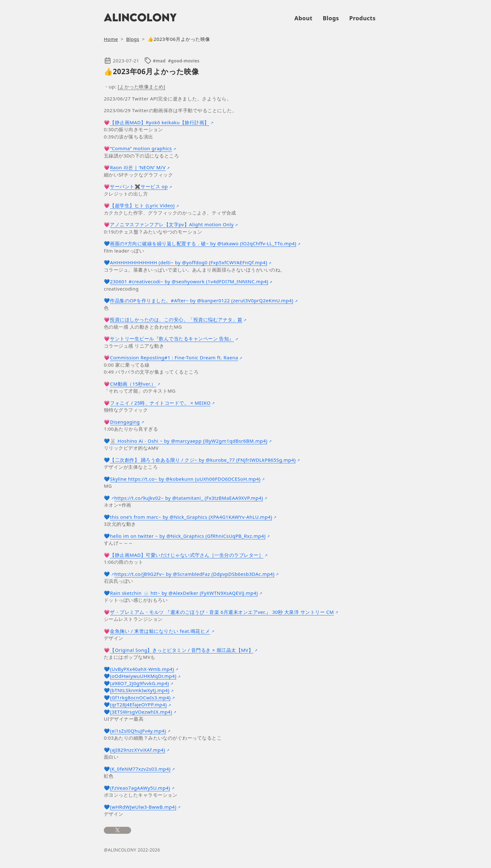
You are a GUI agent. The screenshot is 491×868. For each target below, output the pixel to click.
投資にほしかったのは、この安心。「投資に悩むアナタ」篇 (176, 319)
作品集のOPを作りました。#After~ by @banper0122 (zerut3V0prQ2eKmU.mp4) (201, 300)
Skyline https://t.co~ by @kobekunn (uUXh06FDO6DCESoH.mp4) (185, 479)
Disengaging (125, 422)
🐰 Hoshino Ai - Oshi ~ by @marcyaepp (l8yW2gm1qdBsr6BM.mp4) (189, 441)
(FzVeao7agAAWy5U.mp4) (140, 788)
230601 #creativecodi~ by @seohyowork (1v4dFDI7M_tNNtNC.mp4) (189, 281)
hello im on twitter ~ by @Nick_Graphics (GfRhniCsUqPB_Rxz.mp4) (188, 536)
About (303, 18)
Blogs (331, 18)
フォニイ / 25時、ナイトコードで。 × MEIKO (160, 403)
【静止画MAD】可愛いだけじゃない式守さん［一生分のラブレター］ (187, 555)
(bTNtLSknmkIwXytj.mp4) (140, 690)
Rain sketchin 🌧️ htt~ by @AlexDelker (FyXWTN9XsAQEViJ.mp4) (184, 593)
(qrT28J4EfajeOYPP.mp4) (138, 704)
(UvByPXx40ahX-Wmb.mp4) (142, 669)
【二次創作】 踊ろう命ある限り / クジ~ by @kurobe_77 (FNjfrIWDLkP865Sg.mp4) (203, 460)
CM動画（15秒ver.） (133, 384)
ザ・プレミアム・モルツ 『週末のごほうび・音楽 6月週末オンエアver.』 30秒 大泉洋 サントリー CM (222, 612)
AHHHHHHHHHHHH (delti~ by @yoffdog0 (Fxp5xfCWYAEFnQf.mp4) (189, 262)
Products (362, 18)
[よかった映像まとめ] (142, 87)
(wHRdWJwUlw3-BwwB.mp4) (143, 807)
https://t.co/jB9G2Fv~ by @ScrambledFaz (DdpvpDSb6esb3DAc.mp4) (194, 574)
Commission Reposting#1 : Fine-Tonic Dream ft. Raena (174, 357)
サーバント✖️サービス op (139, 186)
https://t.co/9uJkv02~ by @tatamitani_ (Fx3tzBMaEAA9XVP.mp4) (189, 498)
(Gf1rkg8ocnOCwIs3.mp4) (140, 698)
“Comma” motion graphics (141, 148)
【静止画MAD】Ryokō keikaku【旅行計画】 (159, 122)
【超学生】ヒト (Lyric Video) (142, 205)
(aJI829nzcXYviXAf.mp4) (137, 750)
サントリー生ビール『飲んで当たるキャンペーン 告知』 (172, 338)
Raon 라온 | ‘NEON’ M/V (138, 167)
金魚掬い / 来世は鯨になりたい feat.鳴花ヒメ (160, 631)
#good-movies (184, 61)
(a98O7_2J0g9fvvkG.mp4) (139, 683)
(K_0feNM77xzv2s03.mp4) (140, 769)
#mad (159, 61)
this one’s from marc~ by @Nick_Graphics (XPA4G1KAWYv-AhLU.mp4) (191, 517)
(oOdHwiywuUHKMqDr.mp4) (143, 676)
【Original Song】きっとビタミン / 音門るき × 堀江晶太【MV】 (182, 650)
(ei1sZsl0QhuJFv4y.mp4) (138, 731)
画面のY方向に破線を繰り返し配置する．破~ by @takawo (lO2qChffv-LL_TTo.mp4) (203, 243)
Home (111, 39)
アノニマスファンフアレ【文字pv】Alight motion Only (172, 224)
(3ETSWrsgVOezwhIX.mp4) (141, 712)
